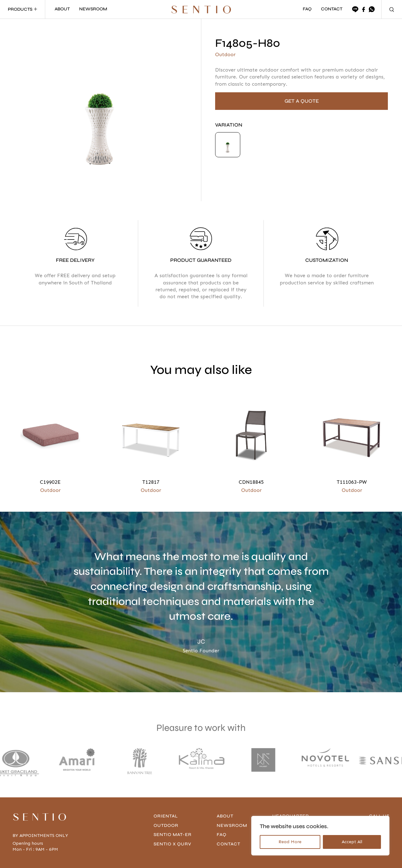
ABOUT (62, 9)
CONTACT (332, 9)
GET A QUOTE (302, 101)
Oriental (166, 816)
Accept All (352, 842)
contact (228, 844)
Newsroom (232, 825)
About (225, 816)
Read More (290, 842)
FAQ (307, 9)
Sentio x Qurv (172, 844)
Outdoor (166, 825)
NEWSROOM (93, 9)
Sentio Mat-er (173, 835)
